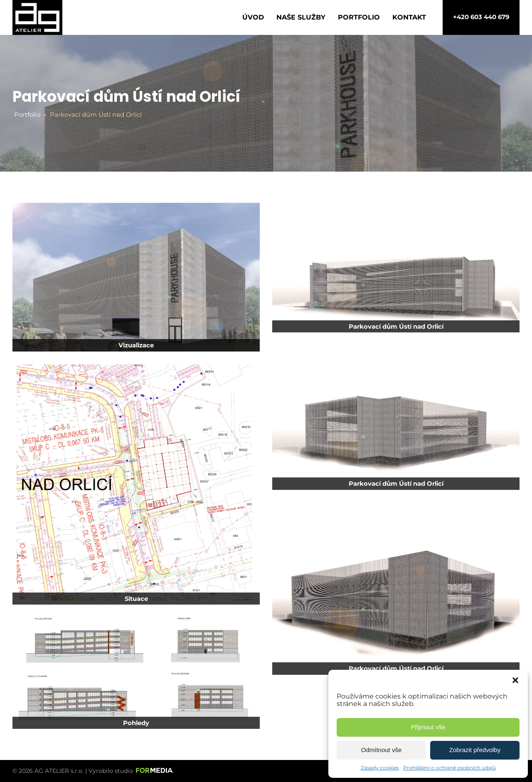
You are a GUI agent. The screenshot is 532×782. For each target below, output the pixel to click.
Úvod (253, 17)
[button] (515, 680)
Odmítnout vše (382, 750)
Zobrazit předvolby (475, 750)
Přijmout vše (428, 727)
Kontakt (409, 17)
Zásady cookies (380, 768)
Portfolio (359, 17)
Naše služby (301, 17)
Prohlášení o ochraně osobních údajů (449, 768)
